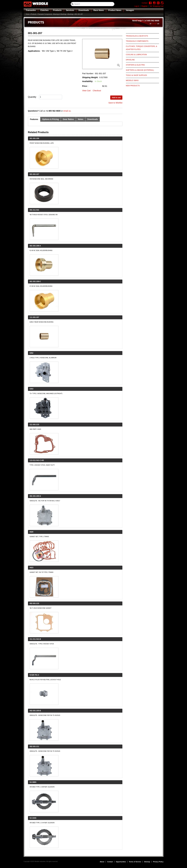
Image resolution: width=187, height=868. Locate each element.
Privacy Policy (158, 862)
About (102, 862)
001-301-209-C (35, 281)
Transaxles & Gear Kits (137, 36)
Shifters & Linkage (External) (140, 70)
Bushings (71, 14)
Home (28, 14)
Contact (110, 862)
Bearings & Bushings (60, 14)
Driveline (130, 60)
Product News (115, 10)
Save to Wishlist (115, 103)
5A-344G (33, 818)
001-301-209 (34, 138)
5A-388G (33, 782)
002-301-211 (34, 746)
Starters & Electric (135, 65)
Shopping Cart (158, 6)
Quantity (32, 97)
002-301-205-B (35, 711)
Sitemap (147, 862)
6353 (32, 389)
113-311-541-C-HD (37, 460)
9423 (32, 568)
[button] (102, 54)
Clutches (44, 10)
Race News (99, 10)
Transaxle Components (45, 14)
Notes (81, 119)
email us (67, 111)
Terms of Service (135, 862)
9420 (32, 532)
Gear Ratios (68, 119)
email (154, 24)
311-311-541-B (35, 639)
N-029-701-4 (34, 675)
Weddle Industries (40, 861)
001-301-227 (34, 174)
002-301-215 (34, 603)
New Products (133, 86)
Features (34, 119)
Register (145, 6)
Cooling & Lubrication (136, 55)
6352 (32, 353)
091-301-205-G (35, 496)
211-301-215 (34, 425)
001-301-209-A (35, 246)
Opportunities (121, 862)
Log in (137, 6)
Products (57, 10)
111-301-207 (34, 317)
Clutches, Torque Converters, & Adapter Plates (141, 48)
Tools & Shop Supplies (136, 75)
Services (70, 10)
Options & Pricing (50, 119)
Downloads (84, 10)
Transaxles (31, 10)
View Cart (86, 91)
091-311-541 (34, 210)
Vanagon (130, 10)
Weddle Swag (132, 80)
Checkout (97, 91)
